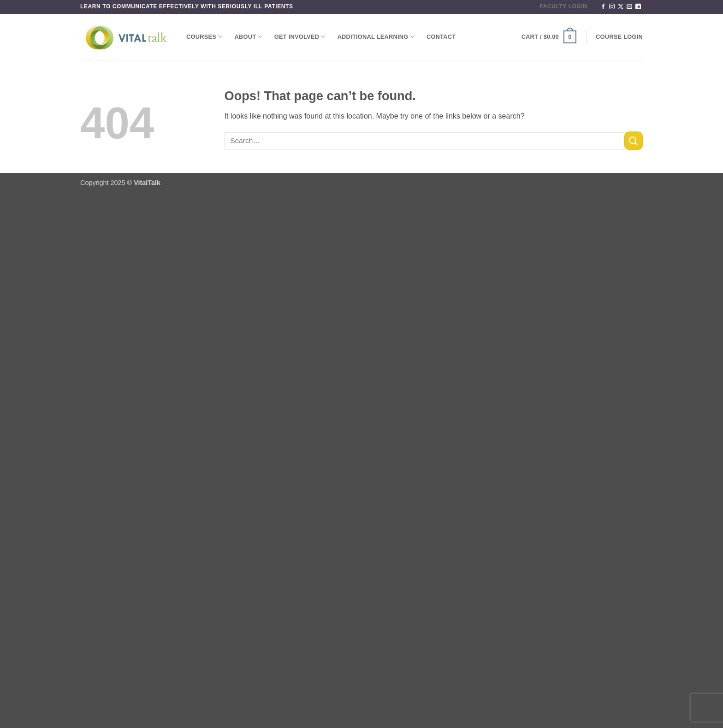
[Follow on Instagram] (612, 7)
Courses (204, 37)
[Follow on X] (621, 7)
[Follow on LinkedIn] (638, 7)
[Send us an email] (629, 7)
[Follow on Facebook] (603, 7)
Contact (441, 37)
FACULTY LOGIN (563, 6)
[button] (549, 37)
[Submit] (634, 140)
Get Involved (300, 37)
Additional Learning (376, 37)
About (249, 37)
